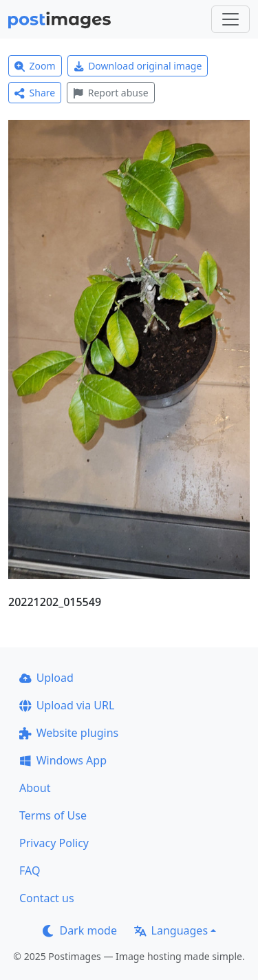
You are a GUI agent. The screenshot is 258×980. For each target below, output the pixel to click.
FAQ (30, 870)
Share (35, 93)
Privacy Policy (54, 843)
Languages (171, 930)
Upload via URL (67, 705)
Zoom (35, 66)
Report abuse (110, 93)
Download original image (138, 66)
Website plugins (69, 733)
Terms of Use (53, 815)
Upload (46, 678)
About (35, 788)
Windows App (63, 760)
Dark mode (80, 930)
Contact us (47, 898)
